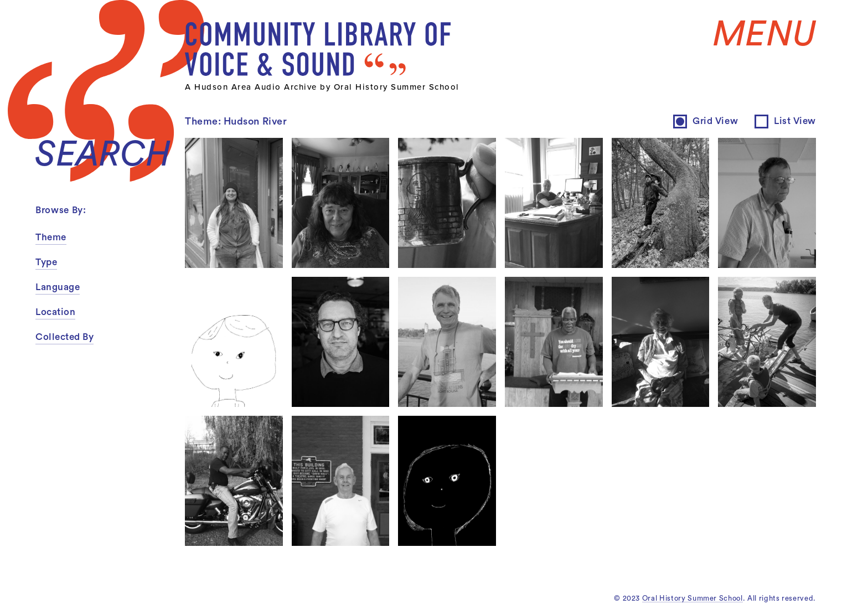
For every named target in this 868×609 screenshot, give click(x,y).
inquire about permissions (463, 222)
